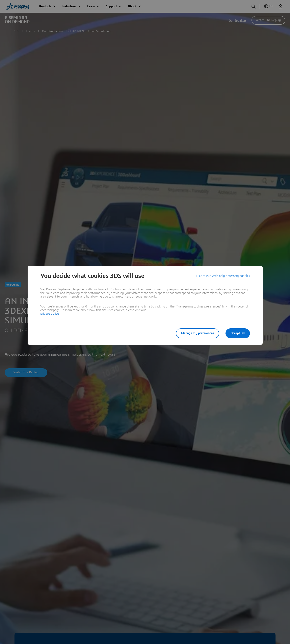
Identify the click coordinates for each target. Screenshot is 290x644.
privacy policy (50, 314)
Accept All (238, 333)
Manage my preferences (198, 333)
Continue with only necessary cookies (224, 276)
